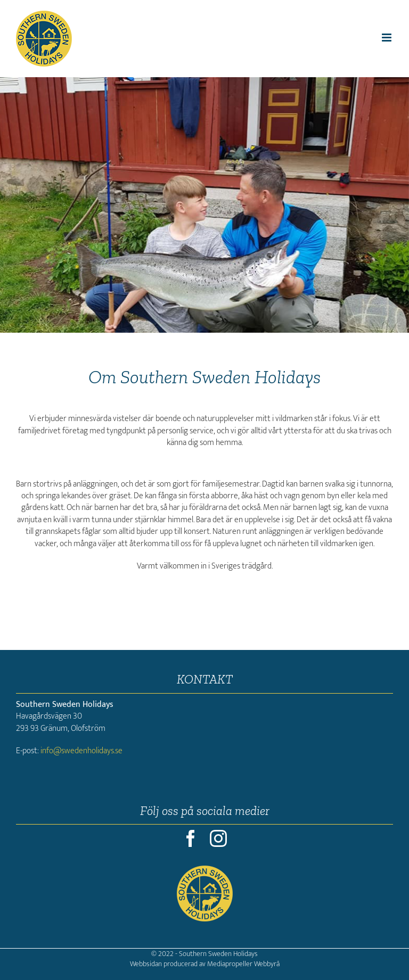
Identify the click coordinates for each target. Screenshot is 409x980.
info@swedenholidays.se (81, 751)
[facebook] (191, 838)
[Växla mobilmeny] (387, 38)
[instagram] (218, 838)
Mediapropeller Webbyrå (243, 964)
